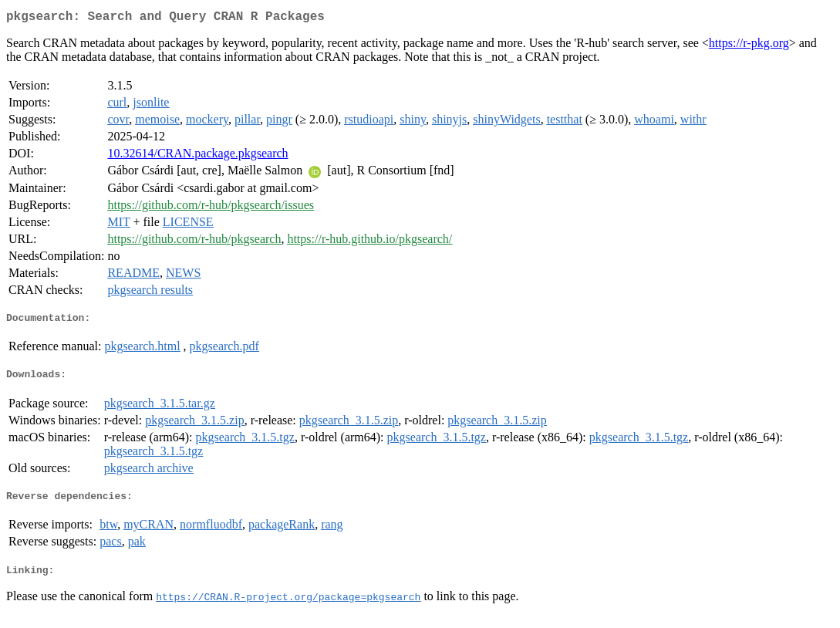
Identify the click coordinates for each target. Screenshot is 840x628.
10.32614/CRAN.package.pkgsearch (197, 156)
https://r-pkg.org (749, 46)
